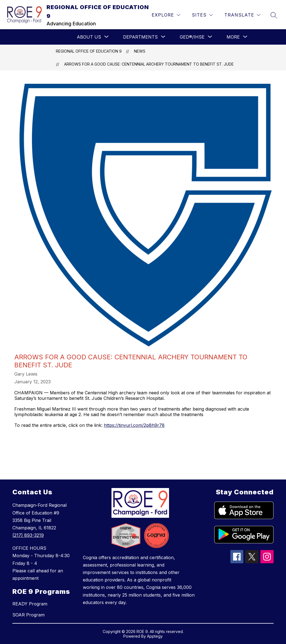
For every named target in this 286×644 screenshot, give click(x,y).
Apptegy (155, 636)
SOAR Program (28, 615)
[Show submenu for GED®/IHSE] (192, 37)
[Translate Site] (242, 15)
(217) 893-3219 (28, 535)
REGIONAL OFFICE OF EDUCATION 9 (89, 51)
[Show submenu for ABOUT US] (89, 37)
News (140, 51)
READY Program (30, 604)
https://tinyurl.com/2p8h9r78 (134, 425)
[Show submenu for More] (233, 37)
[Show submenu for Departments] (140, 37)
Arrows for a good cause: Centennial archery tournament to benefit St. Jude (149, 64)
